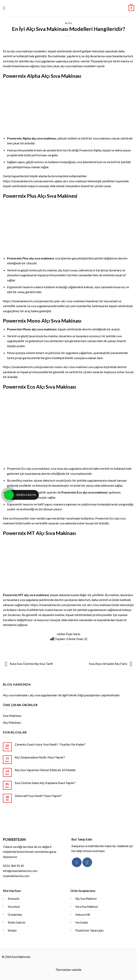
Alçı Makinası (12, 722)
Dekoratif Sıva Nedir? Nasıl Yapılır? (38, 796)
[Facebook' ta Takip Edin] (77, 862)
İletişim (12, 930)
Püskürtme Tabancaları (89, 930)
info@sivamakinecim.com (20, 871)
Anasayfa (14, 899)
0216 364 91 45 (13, 866)
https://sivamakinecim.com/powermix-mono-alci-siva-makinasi (45, 367)
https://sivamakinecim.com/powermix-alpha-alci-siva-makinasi (45, 181)
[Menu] (5, 8)
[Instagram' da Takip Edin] (87, 862)
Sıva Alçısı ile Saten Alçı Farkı (112, 664)
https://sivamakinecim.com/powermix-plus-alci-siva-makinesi (44, 301)
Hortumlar (82, 922)
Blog (68, 23)
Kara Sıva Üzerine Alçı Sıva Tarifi (28, 664)
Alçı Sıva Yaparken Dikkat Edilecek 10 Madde (45, 770)
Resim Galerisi (16, 922)
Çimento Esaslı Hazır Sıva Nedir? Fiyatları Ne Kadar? (50, 744)
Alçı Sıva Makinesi (86, 899)
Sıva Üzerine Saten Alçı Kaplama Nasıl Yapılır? (45, 783)
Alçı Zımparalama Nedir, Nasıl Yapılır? (40, 757)
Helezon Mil (83, 915)
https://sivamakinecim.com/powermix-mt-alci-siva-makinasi (71, 605)
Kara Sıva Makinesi (87, 907)
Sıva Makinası (12, 716)
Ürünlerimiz (15, 915)
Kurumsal (14, 907)
